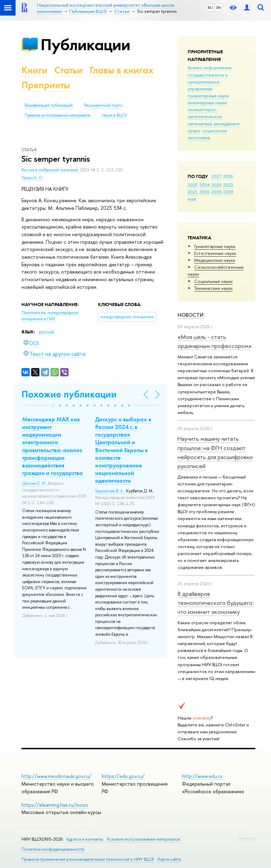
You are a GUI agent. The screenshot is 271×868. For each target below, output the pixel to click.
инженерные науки (207, 102)
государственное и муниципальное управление (208, 82)
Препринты (46, 85)
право (194, 131)
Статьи (69, 70)
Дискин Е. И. (34, 483)
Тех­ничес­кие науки (213, 288)
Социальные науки (213, 281)
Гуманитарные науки (215, 246)
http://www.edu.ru (202, 776)
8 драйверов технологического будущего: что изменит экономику (216, 603)
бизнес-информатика (210, 68)
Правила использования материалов (57, 115)
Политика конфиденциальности (53, 849)
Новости (191, 315)
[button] (53, 405)
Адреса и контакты (85, 839)
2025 (193, 185)
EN (219, 8)
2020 (205, 192)
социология (214, 131)
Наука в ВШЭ (114, 115)
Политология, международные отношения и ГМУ (50, 316)
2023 (216, 185)
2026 (228, 176)
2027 (216, 176)
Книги (34, 70)
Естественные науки (215, 253)
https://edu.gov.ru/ (123, 776)
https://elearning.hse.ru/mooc (55, 805)
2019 (216, 192)
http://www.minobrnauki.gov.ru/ (56, 776)
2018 (228, 192)
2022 (228, 185)
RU (210, 8)
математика (200, 124)
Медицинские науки (215, 260)
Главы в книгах (122, 70)
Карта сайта (169, 859)
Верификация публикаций (49, 105)
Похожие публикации (69, 394)
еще (192, 199)
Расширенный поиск (103, 105)
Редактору (247, 838)
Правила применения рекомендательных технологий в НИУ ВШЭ (88, 859)
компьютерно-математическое (205, 113)
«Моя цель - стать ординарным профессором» (215, 341)
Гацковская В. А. (110, 491)
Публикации (85, 44)
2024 (205, 185)
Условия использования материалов (143, 839)
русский (46, 332)
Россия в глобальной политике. (51, 170)
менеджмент (227, 124)
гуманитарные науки (208, 96)
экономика (199, 137)
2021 (193, 192)
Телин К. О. (33, 178)
